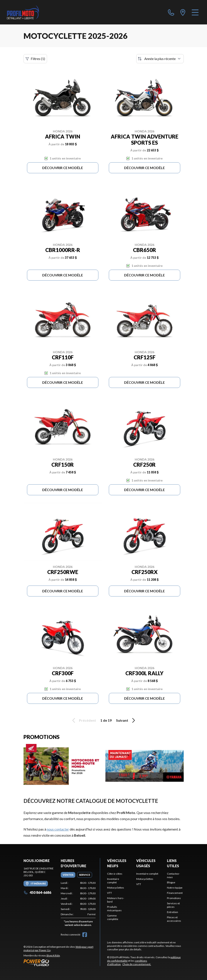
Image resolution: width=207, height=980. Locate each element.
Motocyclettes (116, 888)
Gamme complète (113, 917)
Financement (175, 893)
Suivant (126, 720)
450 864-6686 (37, 892)
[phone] (171, 12)
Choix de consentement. (137, 964)
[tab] (68, 875)
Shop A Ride (53, 955)
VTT (109, 893)
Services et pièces (173, 905)
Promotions (174, 898)
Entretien (172, 912)
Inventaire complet (113, 881)
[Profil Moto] (23, 12)
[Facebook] (85, 935)
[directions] (183, 12)
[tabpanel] (78, 905)
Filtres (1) (35, 59)
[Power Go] (62, 963)
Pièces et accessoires (174, 919)
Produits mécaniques (114, 909)
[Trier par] (160, 59)
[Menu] (195, 12)
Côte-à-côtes (115, 874)
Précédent (83, 720)
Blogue (171, 882)
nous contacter (58, 829)
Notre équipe (175, 888)
